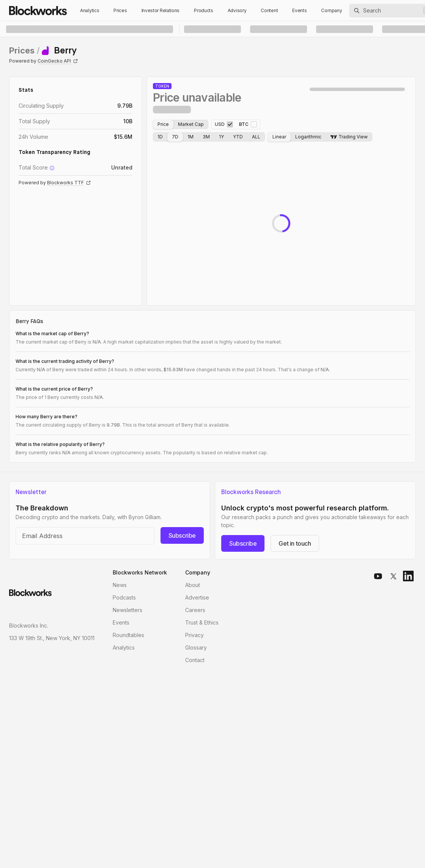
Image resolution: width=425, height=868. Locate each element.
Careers (195, 610)
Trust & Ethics (202, 622)
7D (175, 137)
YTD (238, 137)
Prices (120, 10)
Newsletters (127, 610)
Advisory (237, 10)
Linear (279, 137)
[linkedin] (408, 576)
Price (163, 124)
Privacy (194, 635)
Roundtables (128, 635)
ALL (256, 137)
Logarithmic (308, 137)
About (193, 585)
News (120, 585)
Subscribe (182, 535)
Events (299, 10)
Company (331, 10)
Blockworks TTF (69, 183)
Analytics (90, 10)
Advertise (197, 597)
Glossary (196, 647)
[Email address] (85, 536)
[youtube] (378, 576)
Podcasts (124, 597)
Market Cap (191, 124)
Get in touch (295, 543)
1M (190, 137)
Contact (195, 660)
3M (206, 137)
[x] (393, 576)
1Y (221, 137)
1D (160, 137)
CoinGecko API (58, 61)
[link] (59, 50)
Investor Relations (161, 10)
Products (204, 10)
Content (269, 10)
